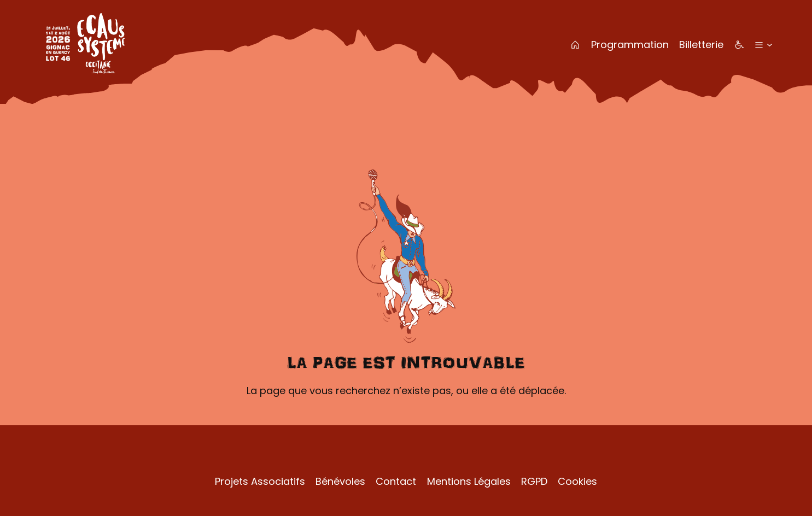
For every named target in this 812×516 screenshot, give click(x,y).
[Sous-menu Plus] (770, 45)
